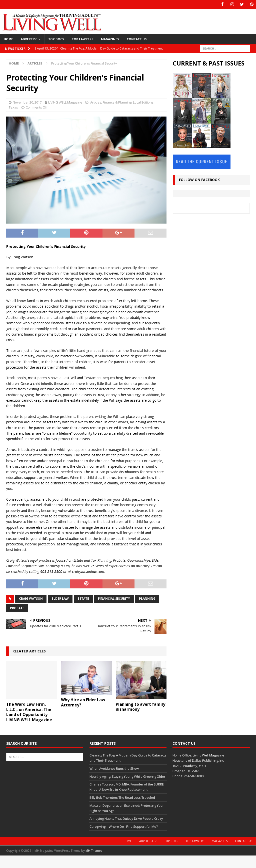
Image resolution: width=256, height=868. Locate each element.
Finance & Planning (117, 102)
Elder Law (60, 598)
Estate (83, 598)
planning (147, 598)
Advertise (29, 39)
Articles (96, 102)
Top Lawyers (82, 39)
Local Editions (143, 102)
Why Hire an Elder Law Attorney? (83, 702)
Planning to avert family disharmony (140, 707)
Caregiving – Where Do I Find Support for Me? (124, 826)
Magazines (110, 39)
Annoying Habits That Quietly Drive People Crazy (126, 818)
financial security (114, 598)
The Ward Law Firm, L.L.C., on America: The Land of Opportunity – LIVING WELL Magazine (29, 712)
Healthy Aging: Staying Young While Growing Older (127, 776)
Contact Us (137, 39)
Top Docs (56, 39)
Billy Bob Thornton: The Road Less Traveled (122, 797)
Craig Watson (31, 598)
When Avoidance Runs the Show (114, 768)
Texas (13, 107)
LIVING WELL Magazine (65, 102)
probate (17, 608)
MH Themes (94, 851)
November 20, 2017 (27, 102)
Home (8, 39)
